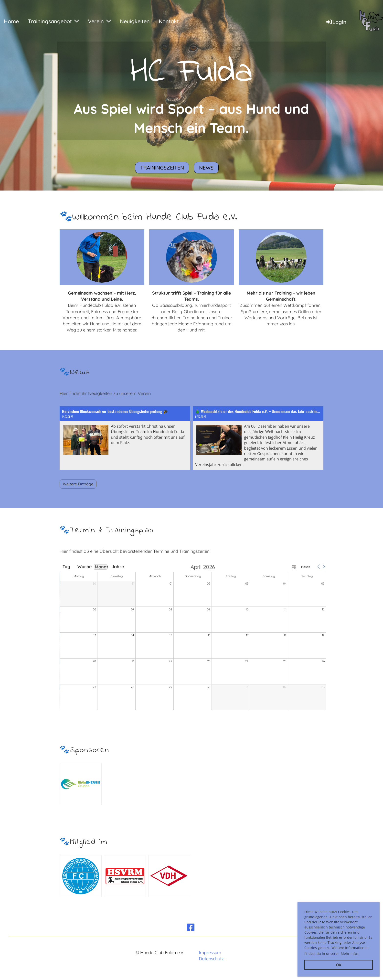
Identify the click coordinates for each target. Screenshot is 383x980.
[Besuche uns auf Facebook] (191, 927)
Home (11, 21)
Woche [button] (84, 567)
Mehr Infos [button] (350, 953)
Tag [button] (66, 567)
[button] (319, 567)
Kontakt (169, 21)
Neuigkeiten (135, 21)
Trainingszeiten (162, 168)
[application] (193, 638)
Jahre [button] (118, 567)
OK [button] (339, 965)
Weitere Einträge (78, 484)
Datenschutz (211, 959)
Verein (99, 21)
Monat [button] (101, 567)
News (206, 168)
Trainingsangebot (53, 21)
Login (336, 22)
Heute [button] (306, 567)
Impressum (210, 953)
